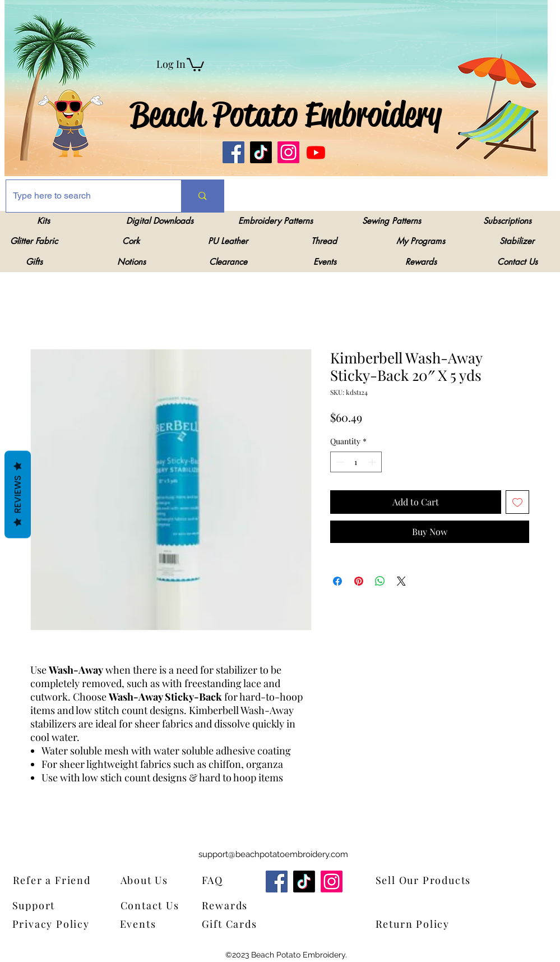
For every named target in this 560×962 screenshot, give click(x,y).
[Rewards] (233, 905)
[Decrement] (339, 462)
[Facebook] (233, 152)
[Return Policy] (431, 924)
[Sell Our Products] (431, 880)
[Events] (146, 924)
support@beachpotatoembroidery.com (273, 854)
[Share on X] (401, 581)
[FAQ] (216, 880)
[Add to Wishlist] (517, 502)
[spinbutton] (356, 462)
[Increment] (373, 462)
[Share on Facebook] (337, 581)
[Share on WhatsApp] (380, 581)
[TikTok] (261, 152)
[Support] (41, 905)
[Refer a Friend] (68, 880)
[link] (195, 64)
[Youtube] (316, 152)
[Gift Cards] (257, 924)
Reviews (18, 494)
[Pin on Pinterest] (359, 581)
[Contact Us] (155, 905)
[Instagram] (288, 152)
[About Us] (152, 880)
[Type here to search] (85, 196)
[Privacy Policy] (54, 924)
